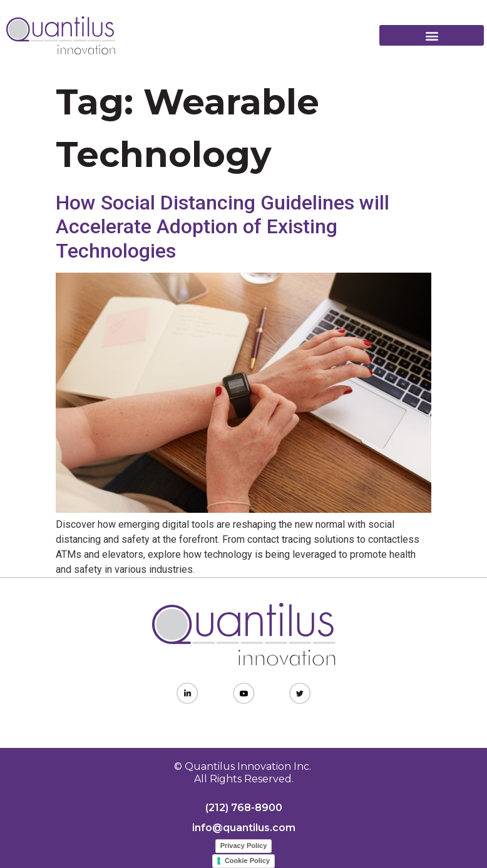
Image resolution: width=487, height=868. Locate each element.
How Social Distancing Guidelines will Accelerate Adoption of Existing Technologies (223, 227)
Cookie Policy (247, 860)
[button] (432, 35)
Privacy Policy (244, 845)
